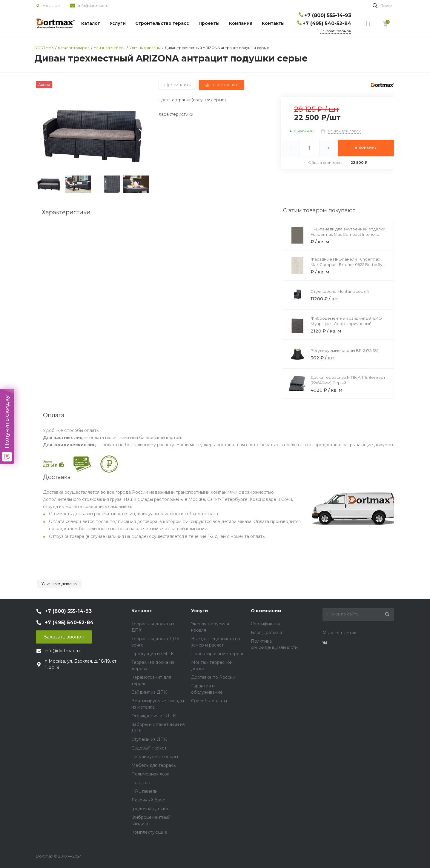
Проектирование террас (218, 654)
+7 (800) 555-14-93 (328, 15)
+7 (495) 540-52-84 (327, 23)
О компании (266, 611)
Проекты (209, 23)
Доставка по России (213, 677)
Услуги (118, 23)
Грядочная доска (150, 809)
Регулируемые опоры (155, 757)
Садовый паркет (149, 748)
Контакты (273, 23)
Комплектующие (149, 832)
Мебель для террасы (154, 765)
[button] (142, 135)
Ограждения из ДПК (154, 716)
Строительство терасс (162, 23)
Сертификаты (265, 624)
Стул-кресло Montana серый (340, 291)
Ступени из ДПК (149, 739)
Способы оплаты (209, 701)
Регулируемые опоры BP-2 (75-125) (345, 350)
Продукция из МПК (153, 654)
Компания (241, 23)
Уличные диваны (59, 584)
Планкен (141, 783)
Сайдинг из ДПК (149, 692)
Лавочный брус (148, 800)
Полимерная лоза (150, 774)
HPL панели (145, 791)
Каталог (91, 23)
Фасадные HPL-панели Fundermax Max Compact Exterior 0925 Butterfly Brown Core (346, 264)
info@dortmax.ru (93, 6)
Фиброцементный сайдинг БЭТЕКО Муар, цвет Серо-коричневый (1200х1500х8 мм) (346, 324)
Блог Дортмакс (267, 632)
